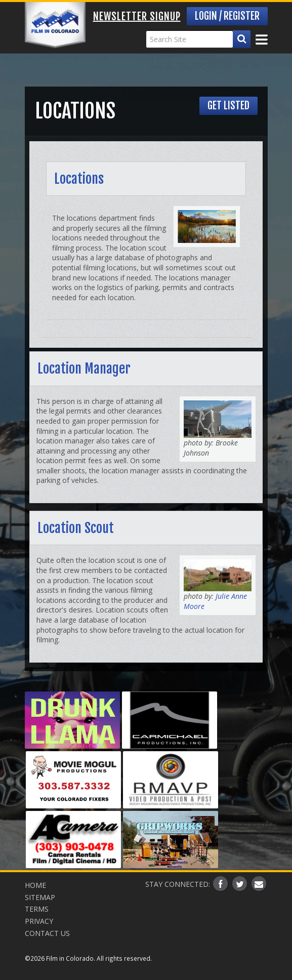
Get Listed (228, 106)
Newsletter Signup (137, 16)
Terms (37, 909)
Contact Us (47, 933)
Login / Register (227, 16)
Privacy (39, 921)
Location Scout (76, 528)
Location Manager (84, 369)
